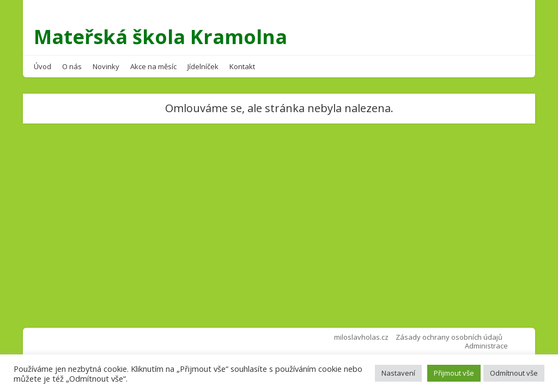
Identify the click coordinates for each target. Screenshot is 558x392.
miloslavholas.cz (361, 337)
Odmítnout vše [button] (514, 373)
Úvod (43, 66)
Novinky (106, 66)
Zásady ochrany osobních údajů (449, 337)
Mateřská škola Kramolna (160, 37)
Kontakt (242, 66)
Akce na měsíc (153, 66)
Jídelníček (203, 66)
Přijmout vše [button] (454, 373)
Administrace (486, 346)
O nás (72, 66)
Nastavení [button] (398, 373)
